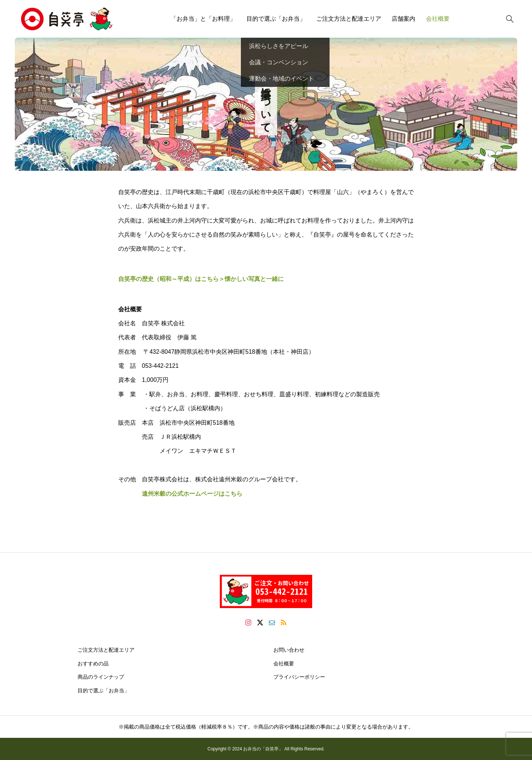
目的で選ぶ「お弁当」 (276, 19)
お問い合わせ (289, 650)
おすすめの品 (93, 664)
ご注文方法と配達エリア (349, 19)
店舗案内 (403, 19)
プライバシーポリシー (299, 677)
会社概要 (438, 19)
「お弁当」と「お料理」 (203, 19)
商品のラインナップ (101, 677)
